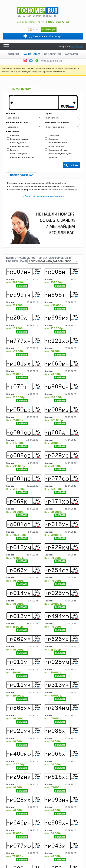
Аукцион (59, 839)
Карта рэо (71, 54)
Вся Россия (77, 46)
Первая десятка (17, 142)
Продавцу (46, 839)
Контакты (52, 843)
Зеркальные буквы (56, 150)
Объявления (52, 54)
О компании (14, 839)
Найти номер (31, 54)
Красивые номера (18, 139)
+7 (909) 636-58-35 (49, 60)
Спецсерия (52, 135)
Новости (72, 839)
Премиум (13, 135)
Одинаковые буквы (18, 146)
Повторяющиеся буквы (59, 153)
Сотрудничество (35, 843)
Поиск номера (22, 89)
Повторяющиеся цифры (21, 157)
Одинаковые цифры (57, 142)
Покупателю (30, 839)
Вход (35, 29)
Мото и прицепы (17, 153)
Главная (13, 54)
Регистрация (49, 30)
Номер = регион (55, 146)
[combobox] (24, 117)
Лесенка (51, 157)
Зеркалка (52, 139)
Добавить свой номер (45, 36)
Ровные (12, 150)
